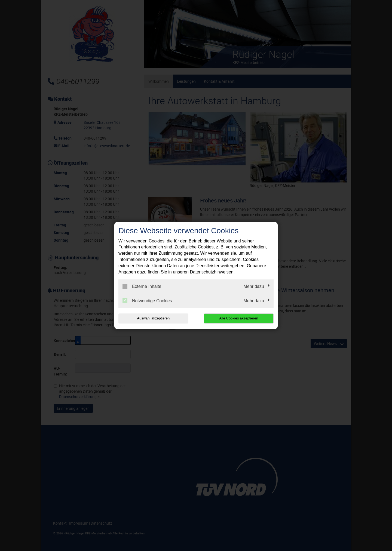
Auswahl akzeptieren (153, 318)
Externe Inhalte (142, 286)
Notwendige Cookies (147, 301)
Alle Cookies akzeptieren (239, 318)
